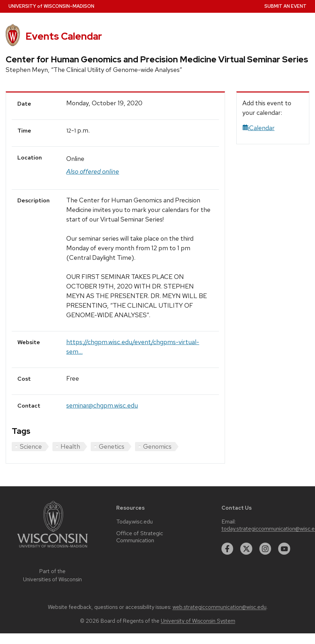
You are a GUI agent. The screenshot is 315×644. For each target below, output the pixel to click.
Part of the (52, 575)
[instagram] (265, 549)
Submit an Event (285, 6)
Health (70, 446)
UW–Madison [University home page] (51, 6)
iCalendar (258, 128)
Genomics (157, 446)
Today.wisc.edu (134, 522)
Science (31, 446)
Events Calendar (64, 36)
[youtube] (284, 549)
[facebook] (227, 549)
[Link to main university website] (52, 549)
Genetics (112, 446)
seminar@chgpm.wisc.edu (102, 405)
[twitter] (246, 549)
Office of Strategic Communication (140, 537)
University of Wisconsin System (198, 621)
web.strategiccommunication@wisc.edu (220, 607)
